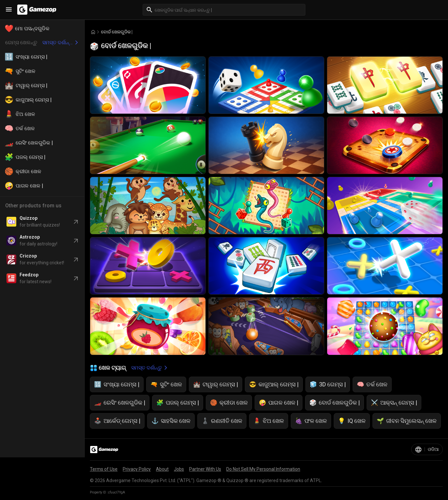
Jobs (179, 469)
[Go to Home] (93, 32)
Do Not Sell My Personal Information (263, 469)
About (162, 469)
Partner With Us (205, 469)
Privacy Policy (137, 469)
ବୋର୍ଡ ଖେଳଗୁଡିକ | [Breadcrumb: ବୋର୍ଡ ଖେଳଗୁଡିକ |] (117, 32)
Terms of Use (104, 469)
